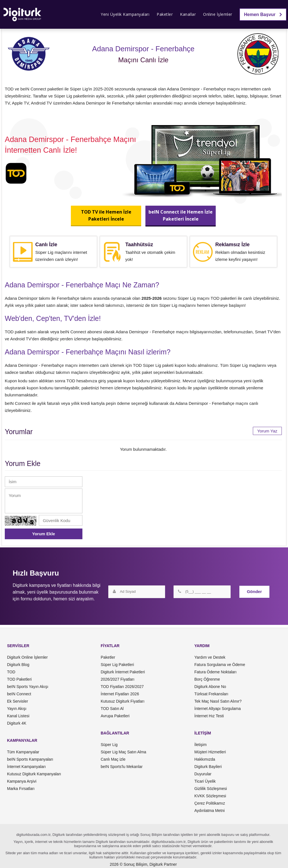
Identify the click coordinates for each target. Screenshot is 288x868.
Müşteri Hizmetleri (210, 752)
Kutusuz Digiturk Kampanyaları (34, 774)
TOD (11, 672)
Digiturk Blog (18, 665)
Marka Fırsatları (21, 789)
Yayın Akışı (17, 709)
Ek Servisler (18, 701)
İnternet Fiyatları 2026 (120, 694)
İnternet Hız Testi (209, 716)
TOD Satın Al (112, 709)
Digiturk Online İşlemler (27, 657)
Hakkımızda (205, 759)
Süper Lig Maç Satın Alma (123, 752)
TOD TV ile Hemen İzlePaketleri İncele (106, 215)
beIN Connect (19, 694)
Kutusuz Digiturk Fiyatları (123, 701)
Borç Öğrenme (207, 679)
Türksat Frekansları (211, 694)
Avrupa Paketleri (115, 716)
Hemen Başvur (263, 15)
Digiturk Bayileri (208, 767)
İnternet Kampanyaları (26, 767)
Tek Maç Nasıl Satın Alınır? (218, 701)
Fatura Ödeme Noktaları (215, 672)
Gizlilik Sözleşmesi (211, 789)
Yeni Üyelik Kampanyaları (125, 14)
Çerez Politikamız (210, 803)
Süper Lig (109, 745)
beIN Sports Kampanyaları (30, 759)
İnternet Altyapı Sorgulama (218, 709)
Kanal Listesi (18, 716)
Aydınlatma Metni (210, 811)
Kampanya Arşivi (22, 781)
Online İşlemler (218, 14)
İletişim (201, 745)
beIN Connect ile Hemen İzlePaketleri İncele (181, 215)
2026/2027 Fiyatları (118, 679)
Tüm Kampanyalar (23, 752)
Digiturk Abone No (210, 687)
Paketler (165, 14)
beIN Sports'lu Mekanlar (122, 767)
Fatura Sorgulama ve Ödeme (220, 665)
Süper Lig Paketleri (117, 665)
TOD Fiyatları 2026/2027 (122, 687)
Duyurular (203, 774)
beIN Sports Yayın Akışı (28, 687)
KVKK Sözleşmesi (210, 796)
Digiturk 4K (17, 723)
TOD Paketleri (19, 679)
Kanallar (188, 14)
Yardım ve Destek (210, 657)
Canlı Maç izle (113, 759)
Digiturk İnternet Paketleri (123, 672)
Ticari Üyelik (205, 781)
